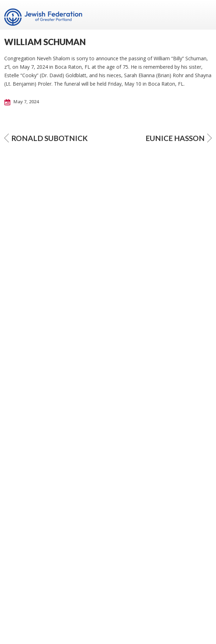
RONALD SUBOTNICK (46, 138)
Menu (204, 15)
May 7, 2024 (21, 102)
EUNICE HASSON (179, 138)
